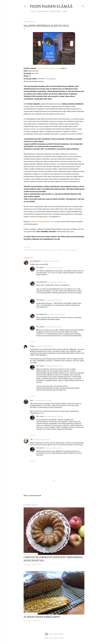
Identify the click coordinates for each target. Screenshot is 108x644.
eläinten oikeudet (36, 250)
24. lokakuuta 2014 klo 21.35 (54, 416)
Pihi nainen (40, 268)
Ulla (31, 440)
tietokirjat (74, 250)
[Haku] (83, 6)
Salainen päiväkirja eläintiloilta (47, 68)
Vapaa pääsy (56, 11)
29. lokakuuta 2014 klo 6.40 (42, 440)
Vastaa (33, 342)
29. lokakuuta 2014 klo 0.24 (57, 314)
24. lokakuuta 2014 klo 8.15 (53, 300)
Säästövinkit (44, 11)
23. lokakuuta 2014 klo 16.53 (54, 268)
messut (68, 250)
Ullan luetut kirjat (37, 222)
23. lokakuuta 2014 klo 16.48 (50, 261)
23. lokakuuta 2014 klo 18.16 (54, 366)
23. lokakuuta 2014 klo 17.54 (44, 346)
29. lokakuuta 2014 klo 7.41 (53, 448)
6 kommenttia (36, 621)
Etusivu (33, 11)
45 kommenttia (36, 564)
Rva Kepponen (35, 261)
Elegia (32, 346)
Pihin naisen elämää (51, 6)
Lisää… (65, 11)
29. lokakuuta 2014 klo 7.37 (53, 327)
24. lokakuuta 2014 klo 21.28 (43, 400)
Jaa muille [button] (27, 247)
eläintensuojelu (46, 250)
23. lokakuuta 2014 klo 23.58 (57, 282)
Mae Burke (61, 638)
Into (64, 250)
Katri (32, 400)
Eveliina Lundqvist (57, 250)
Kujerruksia (49, 222)
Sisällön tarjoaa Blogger (54, 634)
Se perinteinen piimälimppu (42, 617)
